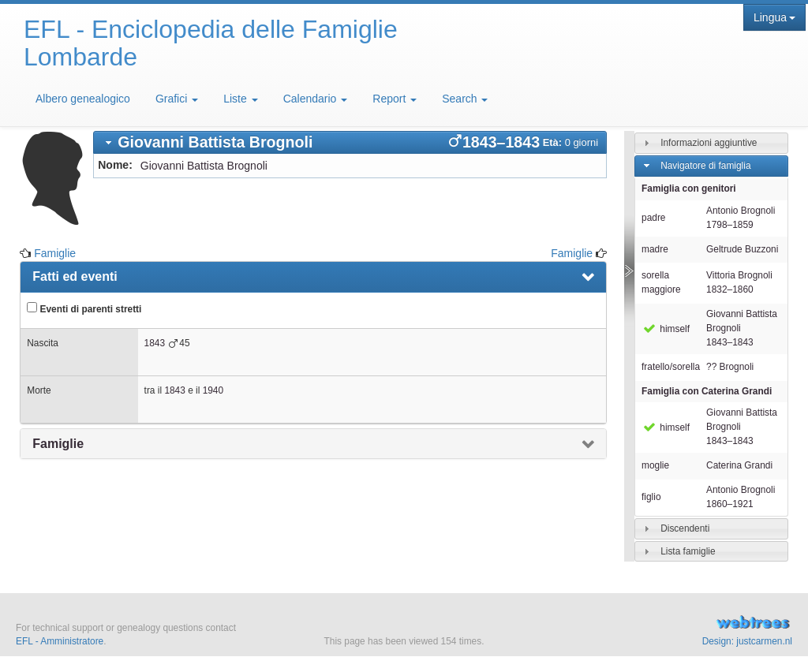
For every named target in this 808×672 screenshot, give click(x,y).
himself (666, 329)
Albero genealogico (83, 99)
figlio (651, 497)
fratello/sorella (671, 367)
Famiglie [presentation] (58, 444)
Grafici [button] (177, 99)
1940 (213, 390)
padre (653, 218)
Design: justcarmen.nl (747, 641)
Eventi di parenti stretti (84, 308)
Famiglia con (707, 391)
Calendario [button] (316, 99)
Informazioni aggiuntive (709, 143)
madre (655, 249)
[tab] (350, 142)
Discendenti (685, 528)
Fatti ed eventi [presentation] (75, 276)
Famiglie (55, 253)
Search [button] (465, 99)
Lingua (774, 17)
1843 (155, 343)
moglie (655, 465)
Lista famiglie (688, 551)
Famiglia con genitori (689, 189)
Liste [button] (240, 99)
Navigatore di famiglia (705, 166)
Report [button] (395, 99)
